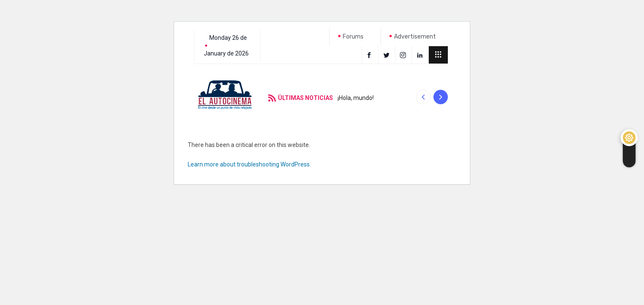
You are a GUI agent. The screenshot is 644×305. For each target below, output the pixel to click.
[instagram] (404, 55)
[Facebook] (370, 55)
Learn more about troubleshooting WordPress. (249, 164)
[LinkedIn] (421, 55)
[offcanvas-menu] (438, 55)
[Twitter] (388, 55)
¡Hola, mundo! (356, 98)
